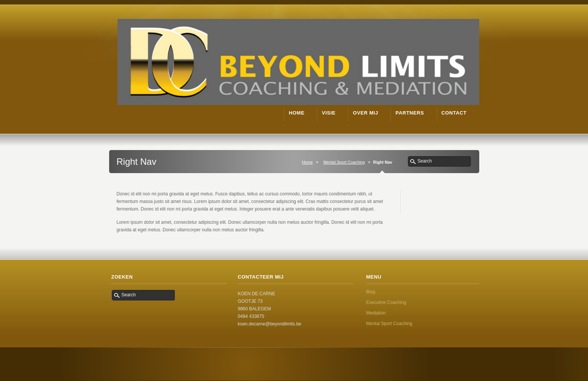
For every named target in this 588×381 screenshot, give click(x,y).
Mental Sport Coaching (344, 162)
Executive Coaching (386, 302)
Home (307, 162)
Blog (371, 292)
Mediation (376, 313)
